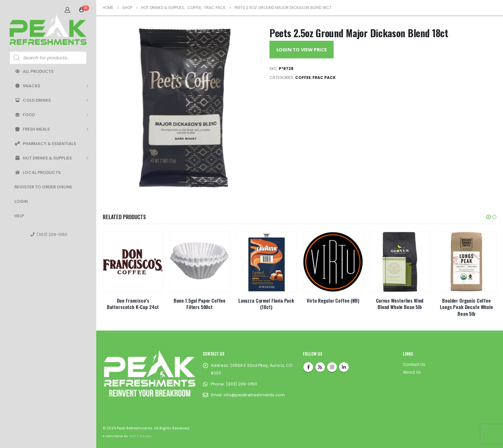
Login (21, 201)
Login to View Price (302, 49)
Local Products (38, 172)
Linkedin (344, 367)
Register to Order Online (43, 187)
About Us (412, 372)
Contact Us (414, 364)
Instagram (332, 367)
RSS (320, 367)
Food (25, 115)
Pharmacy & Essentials (45, 144)
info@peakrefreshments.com (254, 395)
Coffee (303, 78)
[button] (489, 217)
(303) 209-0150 (49, 234)
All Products (34, 71)
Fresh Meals (32, 129)
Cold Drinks (33, 100)
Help (19, 216)
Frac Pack (324, 78)
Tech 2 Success (140, 436)
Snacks (27, 86)
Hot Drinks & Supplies (43, 158)
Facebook (308, 367)
